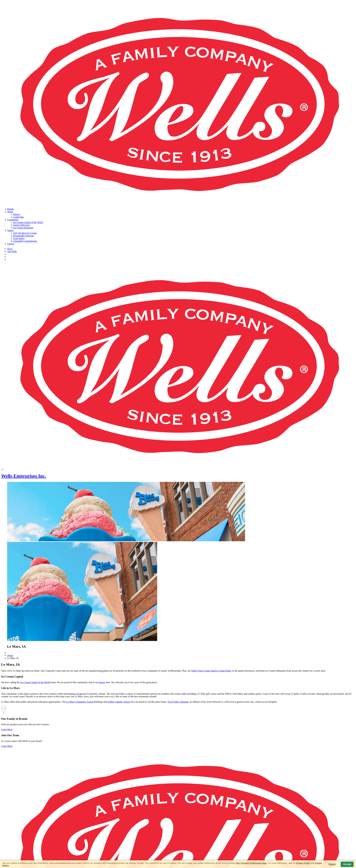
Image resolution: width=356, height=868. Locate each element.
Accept (347, 864)
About (10, 212)
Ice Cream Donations (23, 228)
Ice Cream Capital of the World (28, 222)
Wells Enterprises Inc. (24, 476)
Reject (332, 864)
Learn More (7, 729)
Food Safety (19, 238)
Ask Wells (12, 251)
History (17, 214)
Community (13, 220)
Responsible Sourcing (23, 236)
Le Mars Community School (80, 702)
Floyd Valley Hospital (178, 702)
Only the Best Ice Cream (25, 233)
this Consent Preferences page (251, 863)
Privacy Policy (303, 863)
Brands (10, 209)
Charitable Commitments (25, 241)
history (102, 682)
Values (10, 230)
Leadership (18, 217)
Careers (11, 244)
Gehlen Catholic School (119, 702)
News (10, 249)
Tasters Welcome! (22, 225)
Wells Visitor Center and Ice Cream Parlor (211, 671)
